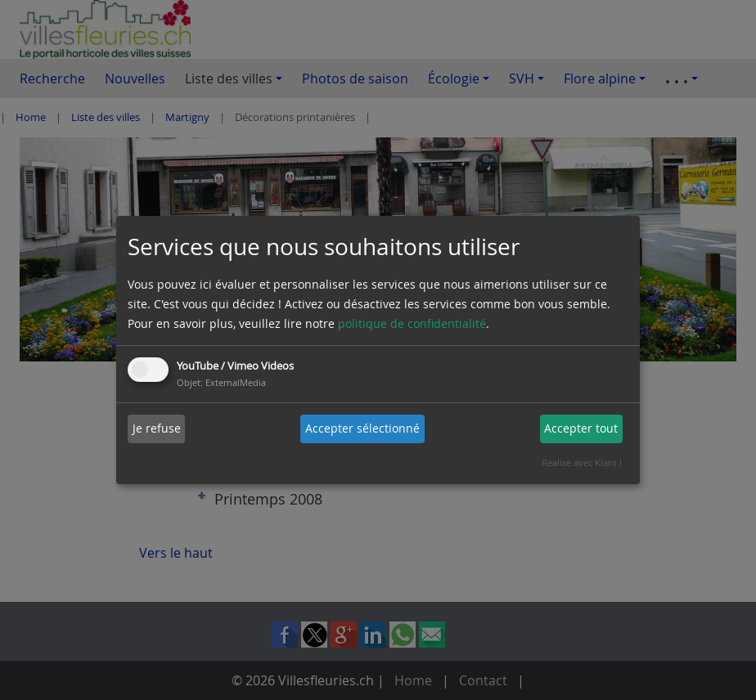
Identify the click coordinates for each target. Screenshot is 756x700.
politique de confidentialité (412, 323)
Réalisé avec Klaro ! (582, 462)
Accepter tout (581, 428)
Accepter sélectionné (362, 428)
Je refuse (157, 428)
